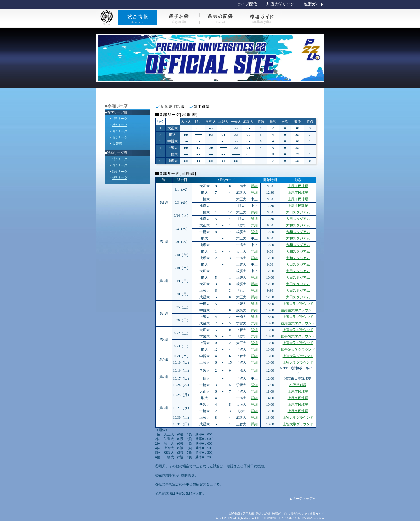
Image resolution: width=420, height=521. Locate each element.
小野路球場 (298, 385)
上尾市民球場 (298, 186)
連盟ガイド (314, 4)
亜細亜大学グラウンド (298, 310)
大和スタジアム (298, 225)
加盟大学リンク (280, 4)
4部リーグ (120, 137)
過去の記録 (263, 514)
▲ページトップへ (303, 499)
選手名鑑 (248, 514)
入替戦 (117, 144)
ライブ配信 (247, 4)
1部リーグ (120, 119)
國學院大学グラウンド (298, 336)
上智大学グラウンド (298, 304)
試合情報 (235, 514)
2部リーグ (120, 125)
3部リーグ (120, 131)
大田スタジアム (298, 212)
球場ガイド (279, 514)
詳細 (254, 186)
